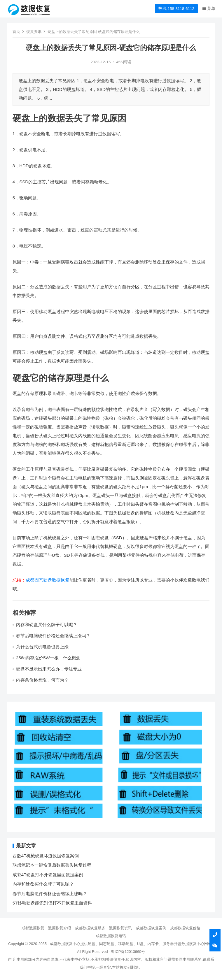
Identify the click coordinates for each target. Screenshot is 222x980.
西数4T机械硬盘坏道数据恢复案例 (46, 856)
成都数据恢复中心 (65, 944)
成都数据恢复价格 (185, 928)
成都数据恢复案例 (151, 928)
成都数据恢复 (33, 928)
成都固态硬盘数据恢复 (48, 580)
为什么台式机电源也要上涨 (42, 647)
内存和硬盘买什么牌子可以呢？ (47, 625)
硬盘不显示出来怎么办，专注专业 (49, 669)
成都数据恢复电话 (111, 936)
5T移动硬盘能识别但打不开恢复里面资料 (52, 903)
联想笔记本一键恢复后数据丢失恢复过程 (52, 865)
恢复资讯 (34, 32)
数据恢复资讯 (120, 928)
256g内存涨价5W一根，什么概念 (48, 658)
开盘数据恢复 (185, 944)
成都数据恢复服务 (90, 928)
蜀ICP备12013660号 (128, 952)
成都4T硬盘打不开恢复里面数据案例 (48, 875)
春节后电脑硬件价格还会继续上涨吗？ (53, 636)
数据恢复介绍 (60, 928)
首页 (16, 32)
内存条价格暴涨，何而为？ (42, 680)
